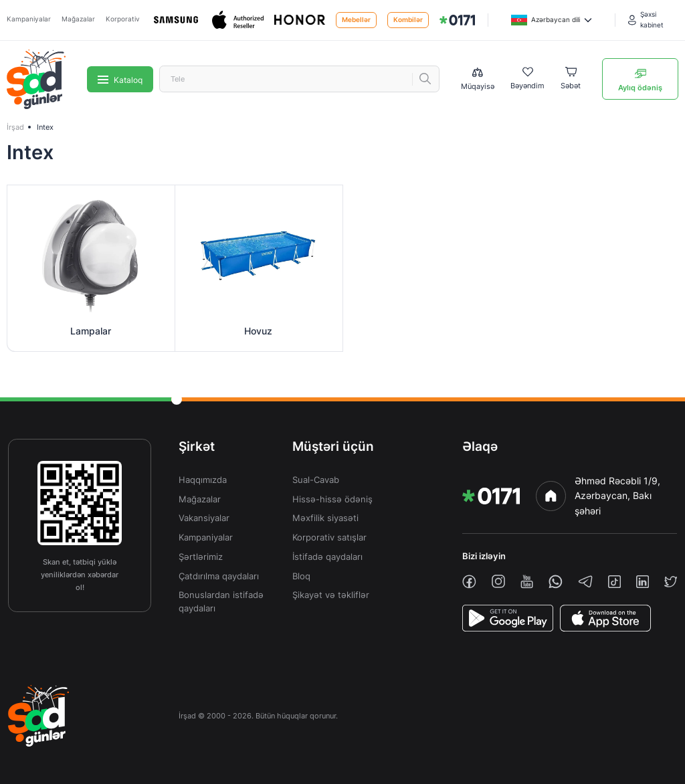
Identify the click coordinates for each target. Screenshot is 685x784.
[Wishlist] (527, 79)
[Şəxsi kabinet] (654, 20)
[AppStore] (605, 618)
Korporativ (123, 19)
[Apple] (237, 20)
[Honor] (300, 20)
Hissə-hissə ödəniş (332, 499)
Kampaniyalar (29, 19)
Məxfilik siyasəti (325, 518)
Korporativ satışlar (329, 537)
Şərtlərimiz (201, 557)
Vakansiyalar (204, 518)
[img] (457, 20)
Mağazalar (78, 19)
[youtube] (527, 582)
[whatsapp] (556, 582)
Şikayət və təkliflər (331, 595)
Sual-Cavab (316, 480)
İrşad (15, 127)
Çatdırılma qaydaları (219, 576)
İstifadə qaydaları (327, 557)
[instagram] (498, 581)
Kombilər (408, 20)
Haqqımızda (203, 480)
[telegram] (585, 581)
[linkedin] (643, 582)
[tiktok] (614, 582)
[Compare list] (478, 79)
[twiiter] (671, 582)
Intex (45, 127)
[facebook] (469, 582)
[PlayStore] (508, 618)
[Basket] (571, 79)
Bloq (301, 576)
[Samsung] (176, 20)
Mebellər (356, 20)
